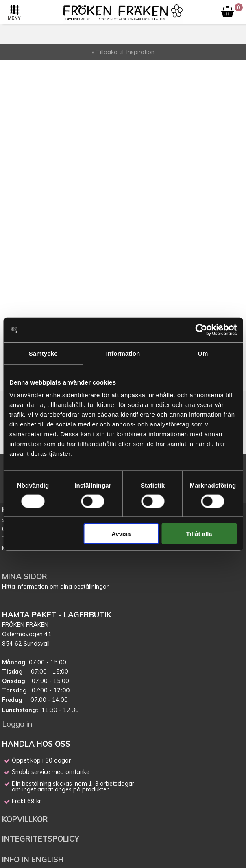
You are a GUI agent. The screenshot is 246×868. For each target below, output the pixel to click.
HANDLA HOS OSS (36, 744)
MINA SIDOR (25, 576)
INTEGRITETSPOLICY (41, 839)
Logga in (17, 724)
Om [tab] (203, 353)
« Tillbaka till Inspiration (123, 52)
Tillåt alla (199, 534)
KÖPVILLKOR (26, 819)
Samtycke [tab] (43, 353)
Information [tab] (123, 353)
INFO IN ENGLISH (33, 859)
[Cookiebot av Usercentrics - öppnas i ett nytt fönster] (201, 330)
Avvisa (121, 534)
